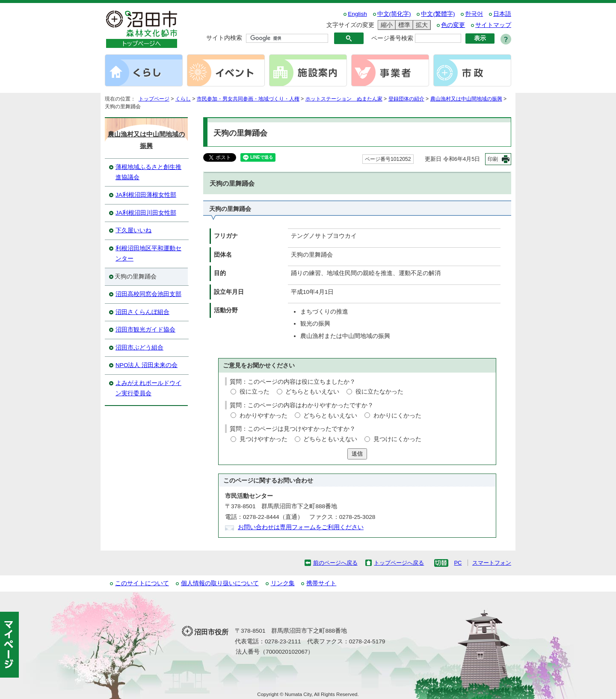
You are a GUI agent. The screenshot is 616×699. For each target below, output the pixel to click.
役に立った (255, 392)
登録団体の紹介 (406, 99)
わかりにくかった (397, 416)
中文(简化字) (394, 14)
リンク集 (283, 583)
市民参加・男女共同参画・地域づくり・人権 (248, 99)
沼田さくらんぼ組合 (142, 312)
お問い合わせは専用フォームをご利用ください (301, 527)
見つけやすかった (264, 439)
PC (458, 563)
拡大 (421, 25)
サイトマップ (493, 25)
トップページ (154, 99)
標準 (403, 25)
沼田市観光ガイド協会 (145, 330)
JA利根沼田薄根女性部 (146, 195)
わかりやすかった (264, 416)
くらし (183, 99)
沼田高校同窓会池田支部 (148, 294)
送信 (357, 454)
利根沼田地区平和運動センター (148, 253)
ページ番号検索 (392, 38)
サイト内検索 (224, 38)
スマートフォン (492, 563)
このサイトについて (142, 583)
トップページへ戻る (399, 563)
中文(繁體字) (438, 14)
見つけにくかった (397, 439)
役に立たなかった (379, 392)
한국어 (474, 14)
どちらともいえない (312, 392)
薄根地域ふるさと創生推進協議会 (148, 172)
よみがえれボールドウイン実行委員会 (148, 388)
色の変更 (453, 25)
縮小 (385, 25)
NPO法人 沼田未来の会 (147, 365)
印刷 (493, 159)
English (357, 14)
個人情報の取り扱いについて (220, 583)
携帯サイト (321, 583)
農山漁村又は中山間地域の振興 (466, 99)
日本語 (502, 14)
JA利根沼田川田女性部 (146, 213)
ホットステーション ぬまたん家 (344, 99)
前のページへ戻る (335, 563)
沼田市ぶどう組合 (139, 348)
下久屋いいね (133, 230)
